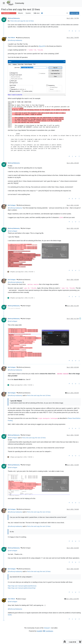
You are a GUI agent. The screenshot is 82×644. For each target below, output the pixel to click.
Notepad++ (47, 628)
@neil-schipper (13, 231)
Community (20, 3)
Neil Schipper (12, 205)
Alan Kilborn (11, 38)
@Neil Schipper (26, 228)
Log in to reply (74, 13)
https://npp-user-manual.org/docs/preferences (22, 586)
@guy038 (42, 46)
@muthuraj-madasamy (15, 40)
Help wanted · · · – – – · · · (9, 13)
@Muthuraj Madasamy (23, 38)
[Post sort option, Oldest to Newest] (67, 13)
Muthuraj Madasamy (14, 18)
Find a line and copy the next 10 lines (22, 21)
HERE (10, 615)
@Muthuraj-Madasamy (15, 609)
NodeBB (39, 631)
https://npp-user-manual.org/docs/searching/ (22, 588)
